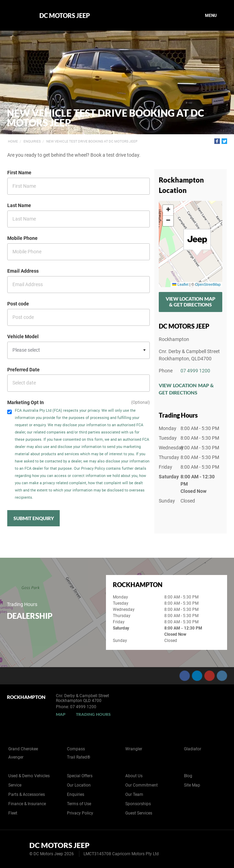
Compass (76, 749)
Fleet (13, 813)
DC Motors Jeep (65, 16)
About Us (134, 776)
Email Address (23, 271)
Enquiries (32, 141)
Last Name (19, 205)
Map (61, 714)
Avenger (16, 757)
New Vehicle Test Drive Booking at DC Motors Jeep (92, 141)
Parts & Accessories (27, 794)
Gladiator (193, 749)
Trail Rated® (79, 757)
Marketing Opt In (26, 402)
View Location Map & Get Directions (191, 302)
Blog (188, 776)
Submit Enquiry (34, 518)
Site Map (192, 785)
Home (13, 141)
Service (15, 785)
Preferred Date (23, 370)
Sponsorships (138, 804)
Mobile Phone (22, 238)
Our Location (79, 785)
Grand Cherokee (23, 749)
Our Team (134, 794)
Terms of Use (79, 804)
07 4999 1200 (195, 371)
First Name (19, 173)
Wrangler (134, 749)
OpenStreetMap (208, 284)
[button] (197, 243)
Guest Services (139, 813)
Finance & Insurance (27, 804)
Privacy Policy (80, 813)
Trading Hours (93, 714)
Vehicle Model (23, 337)
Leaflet (180, 284)
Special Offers (80, 776)
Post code (18, 304)
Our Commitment (142, 785)
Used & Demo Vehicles (29, 776)
